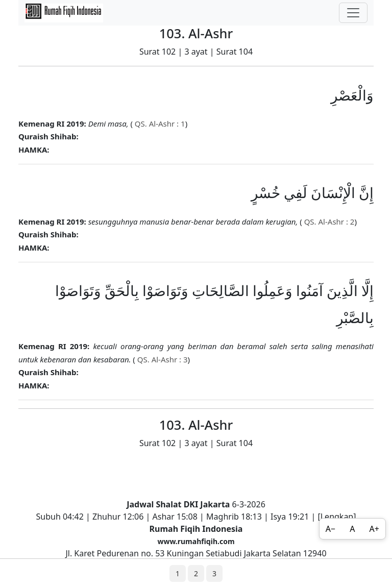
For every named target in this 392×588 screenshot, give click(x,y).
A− (330, 529)
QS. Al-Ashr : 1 (159, 124)
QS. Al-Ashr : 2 (328, 222)
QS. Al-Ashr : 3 (162, 359)
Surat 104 (235, 52)
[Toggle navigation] (353, 13)
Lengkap (337, 517)
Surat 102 (157, 52)
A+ (374, 529)
